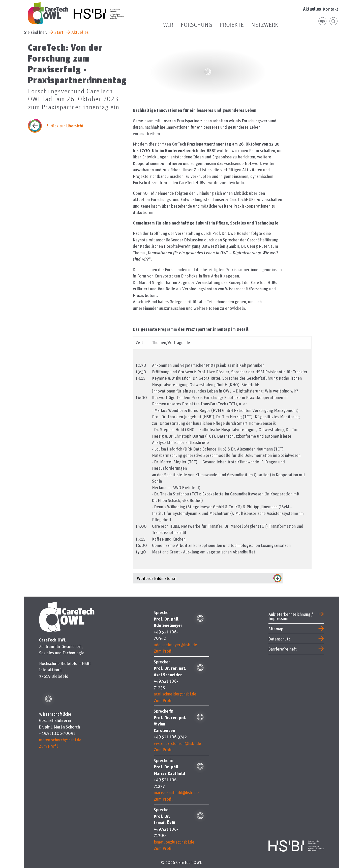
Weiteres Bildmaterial (157, 578)
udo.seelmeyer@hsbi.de (175, 645)
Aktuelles (312, 9)
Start (59, 32)
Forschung (196, 25)
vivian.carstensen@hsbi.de (177, 743)
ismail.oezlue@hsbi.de (174, 842)
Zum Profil (48, 746)
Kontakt (330, 9)
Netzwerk (265, 25)
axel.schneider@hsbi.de (175, 694)
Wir (168, 25)
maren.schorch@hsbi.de (60, 740)
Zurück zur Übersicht (65, 126)
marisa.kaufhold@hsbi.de (176, 792)
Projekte (232, 25)
